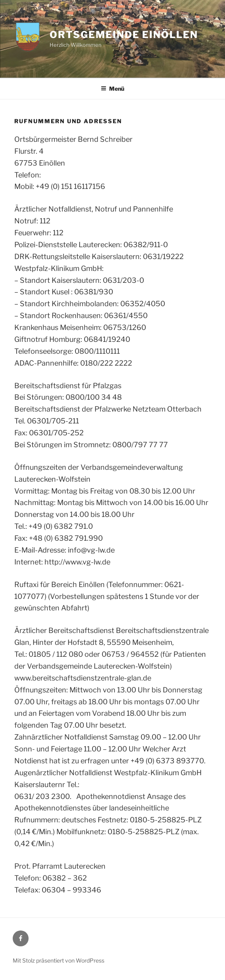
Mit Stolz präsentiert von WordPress (59, 960)
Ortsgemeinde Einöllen (124, 35)
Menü (112, 89)
